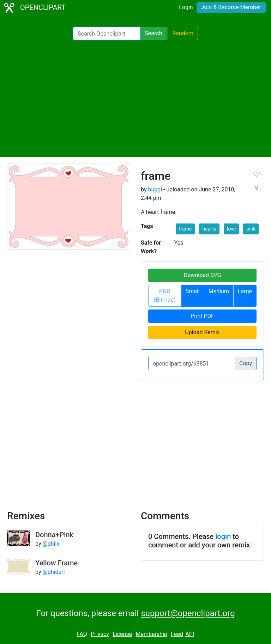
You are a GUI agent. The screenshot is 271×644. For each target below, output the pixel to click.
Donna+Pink (54, 535)
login (223, 536)
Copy (246, 363)
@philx (51, 544)
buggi (155, 189)
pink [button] (251, 229)
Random (183, 33)
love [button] (231, 229)
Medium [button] (219, 291)
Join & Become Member (231, 7)
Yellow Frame (56, 563)
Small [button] (193, 291)
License (122, 634)
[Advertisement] (135, 99)
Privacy (100, 634)
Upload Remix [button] (202, 332)
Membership (151, 634)
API (190, 634)
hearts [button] (209, 229)
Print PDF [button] (202, 316)
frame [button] (185, 229)
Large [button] (245, 291)
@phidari (53, 572)
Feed (177, 634)
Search (153, 33)
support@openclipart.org (188, 613)
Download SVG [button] (203, 275)
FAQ (82, 634)
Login (186, 7)
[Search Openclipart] (107, 33)
